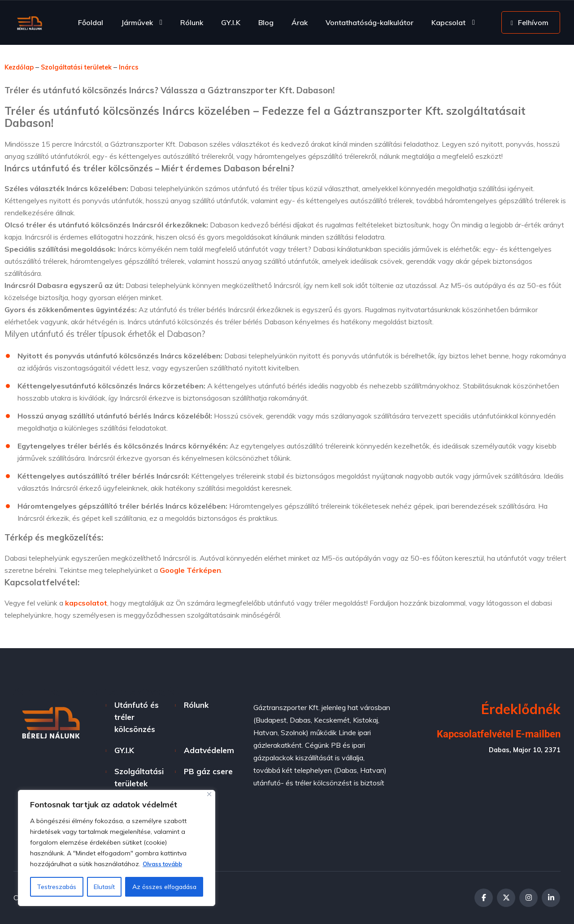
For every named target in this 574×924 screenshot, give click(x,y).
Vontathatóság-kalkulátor (370, 22)
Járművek (137, 22)
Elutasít (104, 887)
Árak (300, 22)
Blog (266, 22)
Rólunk (192, 22)
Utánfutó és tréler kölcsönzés (137, 717)
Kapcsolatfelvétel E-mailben (493, 734)
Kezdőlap (21, 67)
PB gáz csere (208, 771)
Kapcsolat (448, 22)
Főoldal (91, 22)
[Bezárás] (209, 795)
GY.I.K (231, 22)
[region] (117, 848)
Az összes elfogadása (164, 887)
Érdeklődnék (521, 709)
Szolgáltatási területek (85, 67)
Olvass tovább (165, 864)
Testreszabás (57, 887)
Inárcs (143, 67)
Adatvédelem (209, 750)
